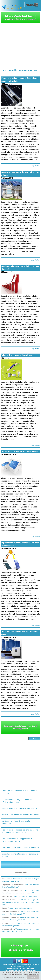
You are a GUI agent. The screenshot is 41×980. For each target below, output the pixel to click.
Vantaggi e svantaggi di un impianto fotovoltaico (16, 822)
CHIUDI (33, 977)
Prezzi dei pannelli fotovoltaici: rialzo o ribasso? (20, 848)
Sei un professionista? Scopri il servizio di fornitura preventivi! (20, 18)
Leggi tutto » (35, 166)
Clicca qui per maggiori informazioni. (14, 977)
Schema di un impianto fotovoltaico (17, 355)
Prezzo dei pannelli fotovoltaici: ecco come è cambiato (19, 792)
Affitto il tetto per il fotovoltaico (20, 908)
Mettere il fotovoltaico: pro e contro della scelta (20, 815)
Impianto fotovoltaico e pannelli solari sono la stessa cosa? (20, 544)
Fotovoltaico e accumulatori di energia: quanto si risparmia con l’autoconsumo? (20, 831)
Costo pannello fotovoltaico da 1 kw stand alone (20, 633)
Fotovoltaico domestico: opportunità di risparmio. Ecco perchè (17, 840)
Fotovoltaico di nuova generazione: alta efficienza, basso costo (17, 801)
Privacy (23, 968)
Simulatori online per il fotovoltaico (25, 896)
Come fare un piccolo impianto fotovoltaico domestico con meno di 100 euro (20, 902)
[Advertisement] (20, 44)
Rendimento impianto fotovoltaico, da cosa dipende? (20, 268)
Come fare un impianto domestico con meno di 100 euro (20, 855)
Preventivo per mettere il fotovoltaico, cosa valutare (20, 174)
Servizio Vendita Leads (25, 970)
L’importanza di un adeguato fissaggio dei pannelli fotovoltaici (20, 80)
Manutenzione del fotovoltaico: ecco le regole (20, 808)
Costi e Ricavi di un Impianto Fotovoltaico (19, 451)
